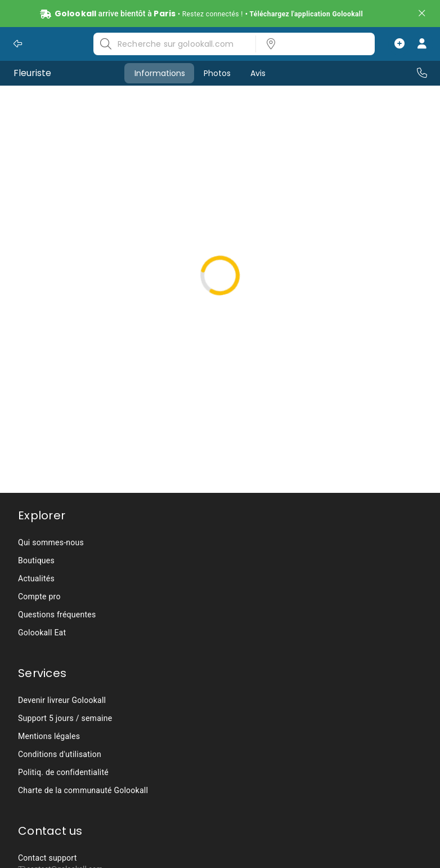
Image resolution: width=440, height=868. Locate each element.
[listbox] (312, 44)
